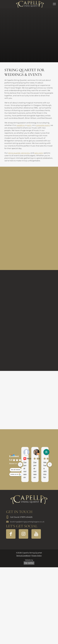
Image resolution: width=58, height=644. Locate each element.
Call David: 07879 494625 (21, 517)
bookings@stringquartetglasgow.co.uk (27, 522)
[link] (29, 500)
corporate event (43, 125)
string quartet (14, 153)
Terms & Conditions (23, 556)
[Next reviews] (50, 464)
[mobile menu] (54, 4)
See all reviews (16, 470)
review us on (14, 474)
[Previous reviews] (20, 464)
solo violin (39, 153)
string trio (25, 153)
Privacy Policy (37, 556)
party (29, 125)
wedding (21, 125)
